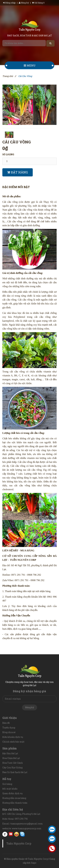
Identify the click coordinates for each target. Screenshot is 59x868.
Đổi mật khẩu (10, 789)
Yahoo (17, 834)
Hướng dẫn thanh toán (15, 803)
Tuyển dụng (9, 728)
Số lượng (8, 154)
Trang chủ (8, 76)
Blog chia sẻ (9, 732)
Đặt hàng (18, 172)
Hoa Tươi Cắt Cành (13, 763)
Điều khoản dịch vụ (13, 737)
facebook (5, 834)
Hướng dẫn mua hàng (14, 798)
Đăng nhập (10, 3)
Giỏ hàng (7, 784)
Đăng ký (24, 3)
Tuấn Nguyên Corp (19, 843)
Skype (22, 834)
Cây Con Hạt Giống (12, 767)
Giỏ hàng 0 (38, 3)
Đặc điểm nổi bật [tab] (16, 187)
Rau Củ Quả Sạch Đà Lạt (15, 772)
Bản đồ (6, 723)
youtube (11, 834)
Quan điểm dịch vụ (13, 793)
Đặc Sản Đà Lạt (10, 753)
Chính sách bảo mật (13, 742)
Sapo (34, 863)
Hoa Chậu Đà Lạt (11, 758)
